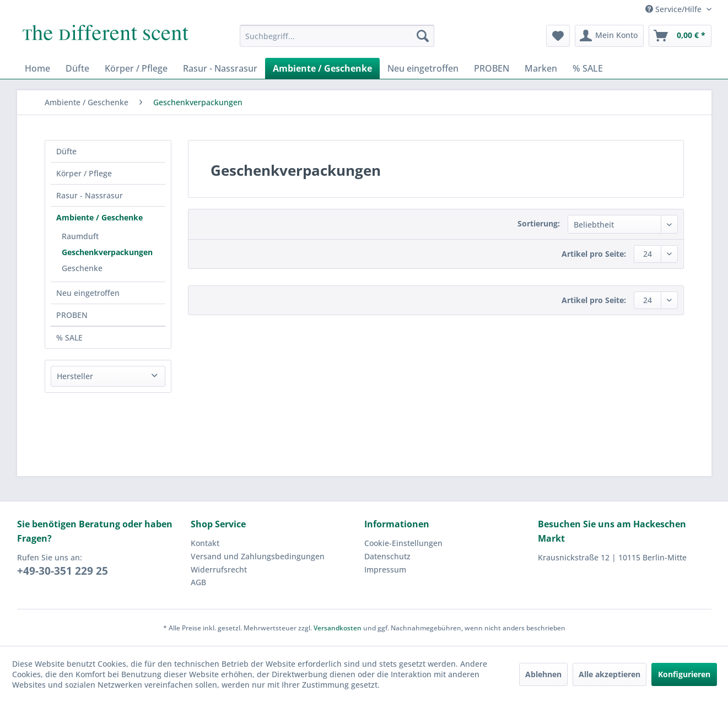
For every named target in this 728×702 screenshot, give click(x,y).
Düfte (66, 151)
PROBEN (72, 315)
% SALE (69, 337)
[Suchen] (423, 36)
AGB (198, 582)
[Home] (37, 68)
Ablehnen (543, 674)
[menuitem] (337, 36)
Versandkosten (338, 628)
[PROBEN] (492, 68)
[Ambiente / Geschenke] (322, 68)
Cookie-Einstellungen (403, 543)
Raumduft (80, 236)
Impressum (385, 569)
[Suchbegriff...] (337, 36)
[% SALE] (588, 68)
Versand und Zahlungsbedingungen (258, 556)
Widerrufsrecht (219, 569)
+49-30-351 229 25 (63, 571)
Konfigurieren (684, 674)
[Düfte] (77, 68)
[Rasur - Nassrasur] (220, 68)
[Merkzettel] (558, 36)
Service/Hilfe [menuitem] (675, 9)
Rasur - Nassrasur (90, 195)
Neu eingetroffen (88, 293)
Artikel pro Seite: (594, 254)
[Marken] (541, 68)
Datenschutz (387, 556)
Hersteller (75, 376)
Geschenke (82, 268)
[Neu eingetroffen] (423, 68)
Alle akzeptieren (610, 674)
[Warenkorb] (680, 36)
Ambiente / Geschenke (99, 217)
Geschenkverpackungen (107, 252)
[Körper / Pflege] (136, 68)
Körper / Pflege (84, 173)
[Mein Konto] (609, 36)
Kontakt (205, 543)
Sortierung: (539, 223)
